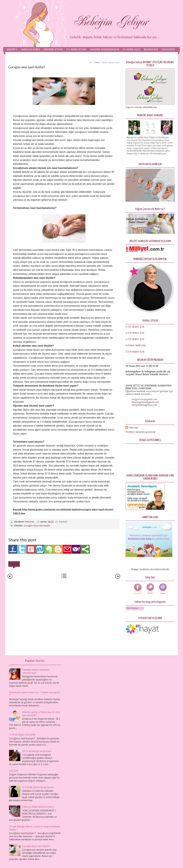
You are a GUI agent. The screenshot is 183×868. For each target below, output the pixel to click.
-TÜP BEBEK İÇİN (135, 327)
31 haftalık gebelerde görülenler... (38, 787)
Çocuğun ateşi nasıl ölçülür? (36, 846)
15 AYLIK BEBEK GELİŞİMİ (22, 735)
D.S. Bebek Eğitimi (76, 50)
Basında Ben (151, 50)
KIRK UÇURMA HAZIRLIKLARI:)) (38, 807)
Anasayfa (12, 50)
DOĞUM (14, 771)
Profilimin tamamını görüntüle (140, 432)
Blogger (135, 569)
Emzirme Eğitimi (53, 50)
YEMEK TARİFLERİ (137, 346)
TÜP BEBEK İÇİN (136, 333)
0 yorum (63, 522)
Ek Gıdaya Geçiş (131, 50)
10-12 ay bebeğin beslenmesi (37, 751)
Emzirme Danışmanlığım (104, 50)
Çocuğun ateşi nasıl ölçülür (37, 526)
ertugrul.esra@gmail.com (144, 399)
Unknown (30, 522)
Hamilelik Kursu (30, 50)
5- (126, 352)
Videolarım (168, 50)
